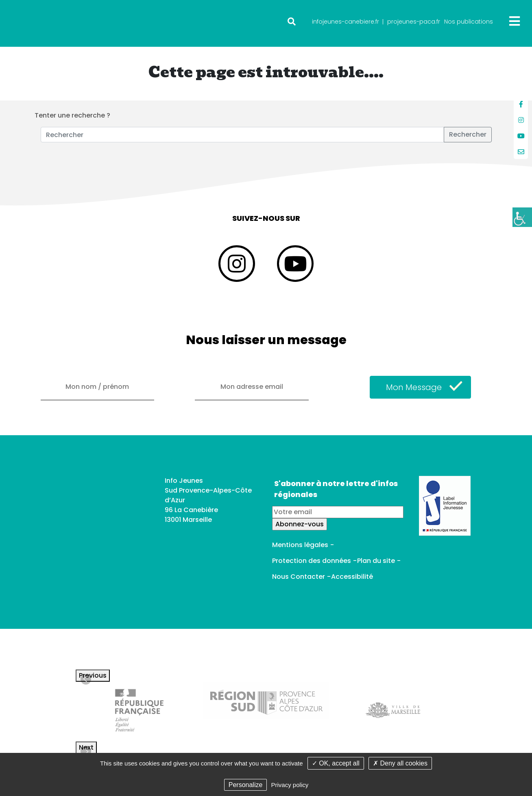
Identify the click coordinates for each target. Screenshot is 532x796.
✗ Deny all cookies (400, 763)
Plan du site (376, 561)
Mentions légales (300, 545)
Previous (93, 675)
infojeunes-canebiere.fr (346, 22)
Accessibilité (352, 577)
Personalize (246, 785)
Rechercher (468, 134)
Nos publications (469, 22)
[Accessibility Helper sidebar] (522, 217)
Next (86, 747)
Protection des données (312, 561)
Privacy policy (290, 785)
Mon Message (414, 387)
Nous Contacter (299, 577)
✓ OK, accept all (336, 763)
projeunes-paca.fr (414, 22)
